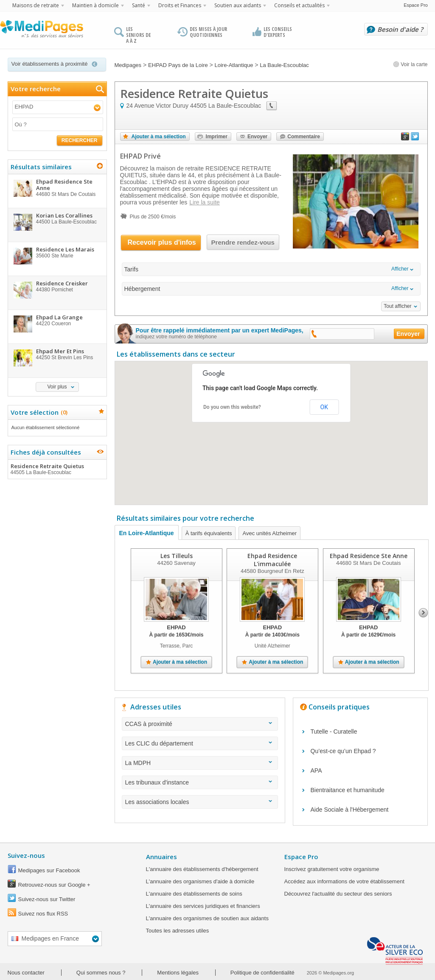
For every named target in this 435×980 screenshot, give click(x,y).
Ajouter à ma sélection (159, 137)
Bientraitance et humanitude (348, 790)
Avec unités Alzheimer (269, 533)
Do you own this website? (232, 407)
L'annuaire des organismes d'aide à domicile (200, 881)
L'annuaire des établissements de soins (194, 894)
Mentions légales (178, 973)
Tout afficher (397, 306)
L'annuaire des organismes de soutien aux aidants (207, 918)
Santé (139, 5)
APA (316, 771)
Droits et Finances (180, 5)
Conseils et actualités (299, 5)
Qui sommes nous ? (101, 973)
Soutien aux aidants (238, 5)
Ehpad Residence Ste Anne (368, 556)
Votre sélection (38, 412)
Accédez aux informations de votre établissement (344, 881)
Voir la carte (410, 64)
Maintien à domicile (95, 5)
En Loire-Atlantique (147, 533)
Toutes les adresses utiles (178, 931)
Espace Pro (416, 5)
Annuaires (161, 857)
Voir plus (57, 387)
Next (423, 613)
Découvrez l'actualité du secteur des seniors (338, 894)
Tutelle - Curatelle (334, 732)
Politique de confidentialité (262, 973)
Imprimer (217, 137)
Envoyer (257, 137)
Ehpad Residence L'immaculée (272, 560)
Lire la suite (205, 202)
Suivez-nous (26, 855)
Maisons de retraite (36, 5)
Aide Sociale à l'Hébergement (350, 810)
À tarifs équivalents (209, 533)
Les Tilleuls (176, 556)
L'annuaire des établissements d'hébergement (202, 869)
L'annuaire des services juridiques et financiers (203, 906)
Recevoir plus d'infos (162, 242)
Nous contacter (26, 973)
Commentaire (304, 137)
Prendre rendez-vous (243, 242)
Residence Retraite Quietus (57, 469)
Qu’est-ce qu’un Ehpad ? (343, 751)
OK (324, 407)
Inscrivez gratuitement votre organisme (332, 869)
